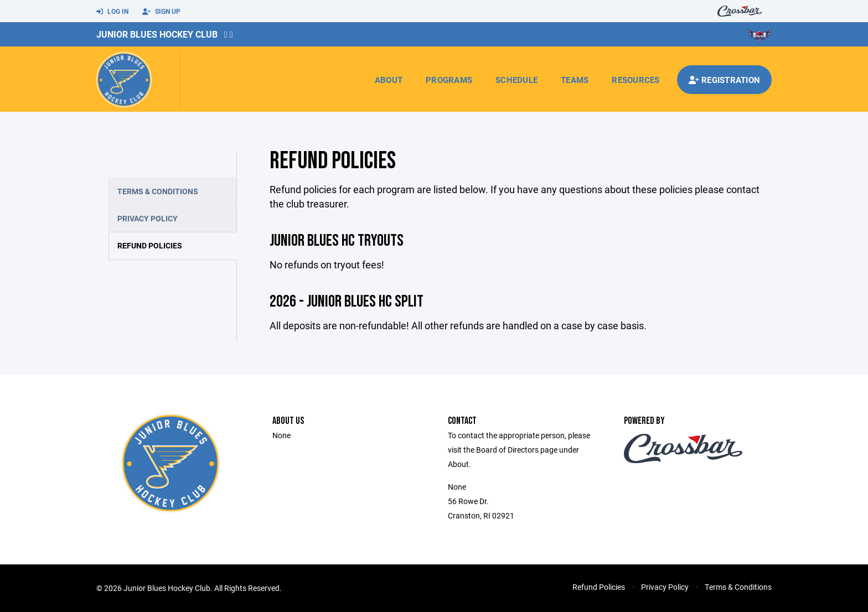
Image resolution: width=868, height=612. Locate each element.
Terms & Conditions (158, 191)
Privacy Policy (148, 218)
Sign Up (161, 12)
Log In (112, 12)
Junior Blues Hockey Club (157, 34)
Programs (449, 80)
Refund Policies (150, 245)
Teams (575, 80)
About (389, 80)
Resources (635, 80)
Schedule (516, 80)
